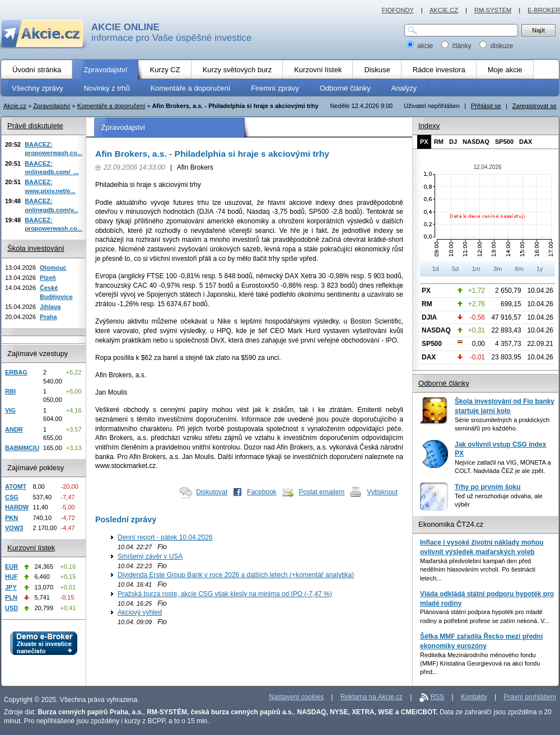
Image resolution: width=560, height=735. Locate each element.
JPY (11, 587)
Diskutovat (212, 492)
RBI (10, 391)
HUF (11, 577)
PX (424, 142)
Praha (48, 317)
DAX (526, 142)
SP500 (504, 142)
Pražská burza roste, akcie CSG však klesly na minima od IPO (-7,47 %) (225, 594)
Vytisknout (382, 492)
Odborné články (444, 383)
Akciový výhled (140, 612)
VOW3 (14, 528)
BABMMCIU (22, 448)
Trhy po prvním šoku (488, 487)
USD (11, 608)
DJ (453, 142)
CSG (12, 497)
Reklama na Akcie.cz (372, 697)
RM (439, 142)
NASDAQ (476, 142)
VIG (10, 410)
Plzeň (48, 278)
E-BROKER (544, 10)
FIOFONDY (398, 10)
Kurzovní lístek (31, 548)
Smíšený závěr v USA (150, 556)
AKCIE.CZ (444, 10)
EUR (11, 567)
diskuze (496, 46)
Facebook (262, 492)
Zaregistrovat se (535, 106)
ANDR (14, 429)
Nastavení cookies (297, 697)
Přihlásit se (486, 106)
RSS (438, 697)
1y (540, 269)
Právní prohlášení (530, 697)
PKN (11, 518)
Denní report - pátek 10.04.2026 (165, 537)
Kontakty (474, 697)
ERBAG (16, 372)
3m (498, 269)
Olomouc (53, 268)
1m (476, 269)
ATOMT (16, 486)
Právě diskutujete (35, 126)
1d (435, 269)
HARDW (17, 507)
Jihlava (50, 307)
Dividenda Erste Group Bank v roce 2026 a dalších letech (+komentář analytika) (236, 575)
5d (455, 269)
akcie (421, 46)
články (457, 46)
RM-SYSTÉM (493, 10)
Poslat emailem (322, 492)
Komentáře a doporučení (111, 106)
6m (519, 269)
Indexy (429, 126)
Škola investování (36, 248)
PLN (11, 597)
